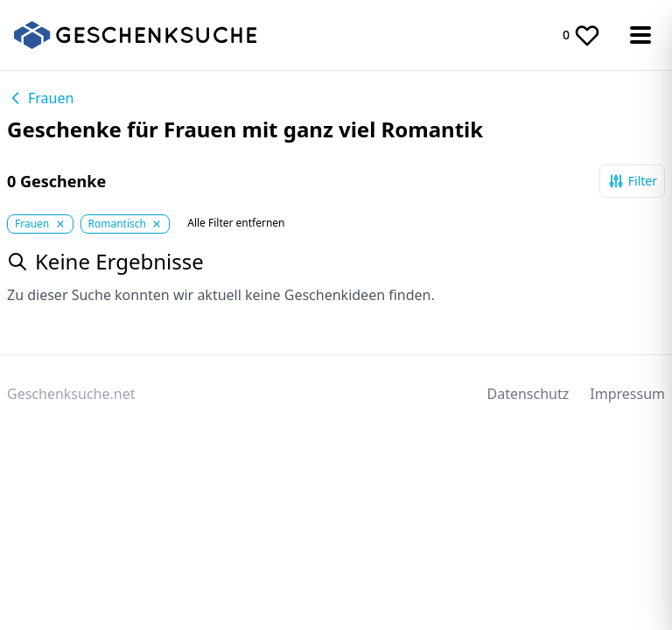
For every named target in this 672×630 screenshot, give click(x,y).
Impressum (627, 394)
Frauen (40, 98)
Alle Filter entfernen (236, 223)
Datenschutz (528, 394)
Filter (632, 181)
